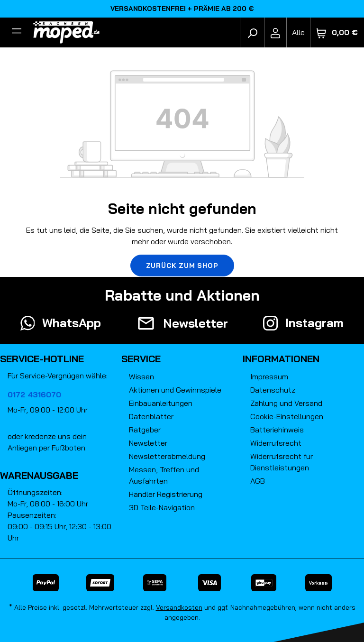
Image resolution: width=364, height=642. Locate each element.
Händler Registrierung (166, 494)
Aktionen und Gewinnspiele (175, 390)
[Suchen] (252, 32)
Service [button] (141, 359)
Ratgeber (145, 430)
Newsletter (148, 443)
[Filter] (17, 32)
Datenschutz (273, 390)
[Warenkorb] (337, 32)
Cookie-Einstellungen (287, 416)
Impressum (269, 376)
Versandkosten (179, 607)
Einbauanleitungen (161, 403)
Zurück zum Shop (182, 266)
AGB (258, 481)
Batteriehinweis (277, 430)
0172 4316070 (34, 394)
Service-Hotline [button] (42, 359)
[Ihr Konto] (275, 32)
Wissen (141, 376)
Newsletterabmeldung (167, 456)
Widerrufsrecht (276, 443)
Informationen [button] (281, 359)
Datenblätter (151, 416)
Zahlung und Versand (286, 403)
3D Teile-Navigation (162, 507)
